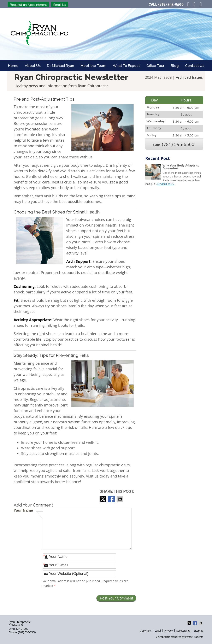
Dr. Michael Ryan (61, 66)
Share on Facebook (112, 499)
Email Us (60, 5)
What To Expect (126, 66)
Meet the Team (93, 66)
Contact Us (195, 66)
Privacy (169, 631)
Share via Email (120, 499)
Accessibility (183, 631)
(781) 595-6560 (171, 4)
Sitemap (199, 631)
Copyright (146, 631)
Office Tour (155, 66)
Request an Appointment (28, 5)
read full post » (166, 184)
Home (13, 66)
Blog (175, 66)
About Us (33, 66)
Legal (158, 631)
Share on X (103, 499)
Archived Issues (189, 77)
